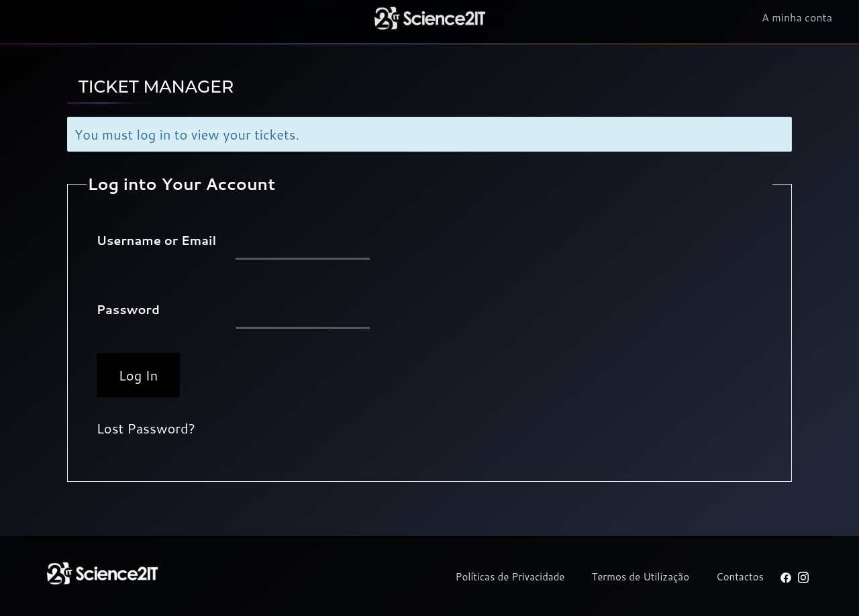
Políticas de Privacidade (510, 577)
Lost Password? (146, 428)
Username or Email (156, 240)
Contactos (740, 577)
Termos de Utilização (640, 577)
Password (128, 309)
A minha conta (797, 18)
